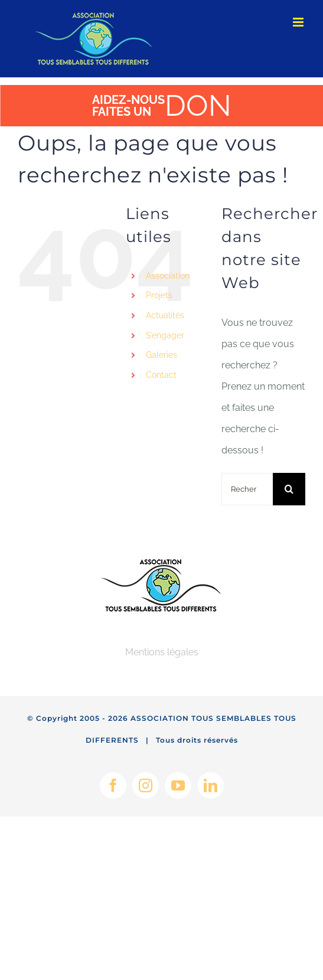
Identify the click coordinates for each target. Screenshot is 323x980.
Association (168, 276)
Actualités (165, 315)
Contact (161, 375)
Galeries (161, 355)
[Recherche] (289, 489)
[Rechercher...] (247, 489)
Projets (159, 295)
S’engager (165, 335)
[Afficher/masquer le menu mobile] (299, 22)
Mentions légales (162, 652)
